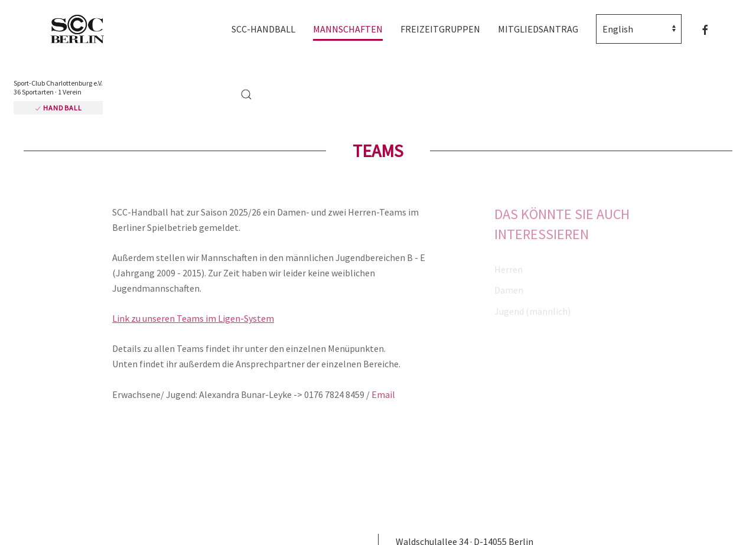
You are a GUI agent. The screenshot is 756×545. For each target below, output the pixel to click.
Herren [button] (509, 269)
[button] (246, 94)
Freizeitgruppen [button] (440, 29)
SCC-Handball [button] (263, 29)
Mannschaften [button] (348, 29)
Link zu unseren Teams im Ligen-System (193, 318)
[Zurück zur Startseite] (83, 30)
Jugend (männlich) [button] (532, 311)
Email (383, 394)
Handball (58, 108)
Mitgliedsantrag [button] (538, 29)
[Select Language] (639, 29)
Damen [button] (509, 290)
